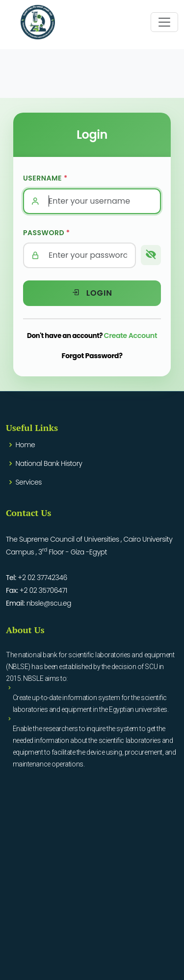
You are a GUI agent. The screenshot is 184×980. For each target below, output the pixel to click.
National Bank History (49, 463)
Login (92, 293)
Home (26, 445)
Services (29, 482)
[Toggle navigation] (164, 22)
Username (45, 178)
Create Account (131, 336)
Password (47, 233)
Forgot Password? (92, 356)
